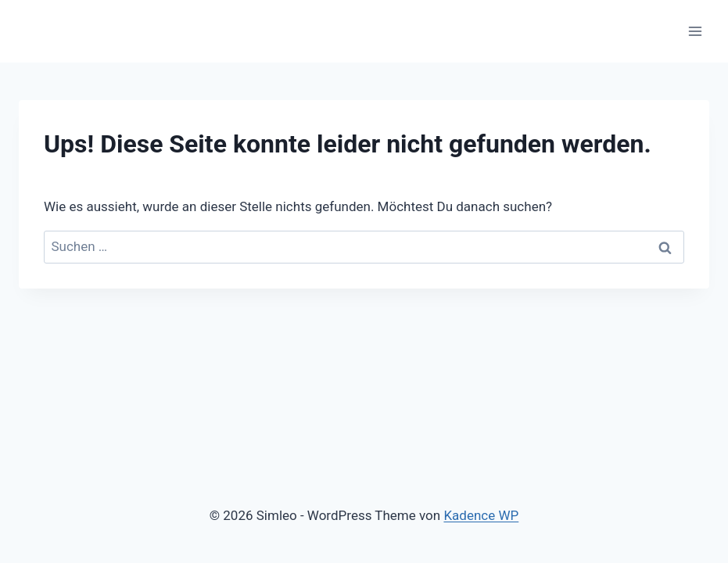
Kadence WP (481, 515)
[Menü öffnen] (695, 31)
